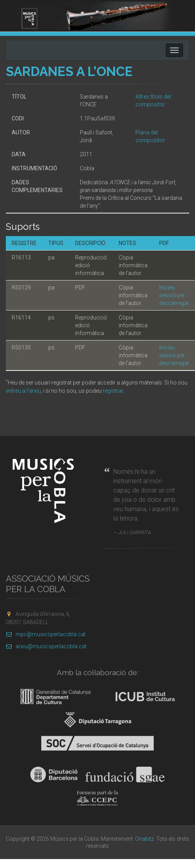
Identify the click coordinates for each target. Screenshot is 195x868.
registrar (113, 391)
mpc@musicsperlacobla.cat (46, 634)
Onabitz (144, 839)
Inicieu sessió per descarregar (174, 295)
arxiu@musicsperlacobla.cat (46, 646)
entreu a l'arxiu (23, 391)
